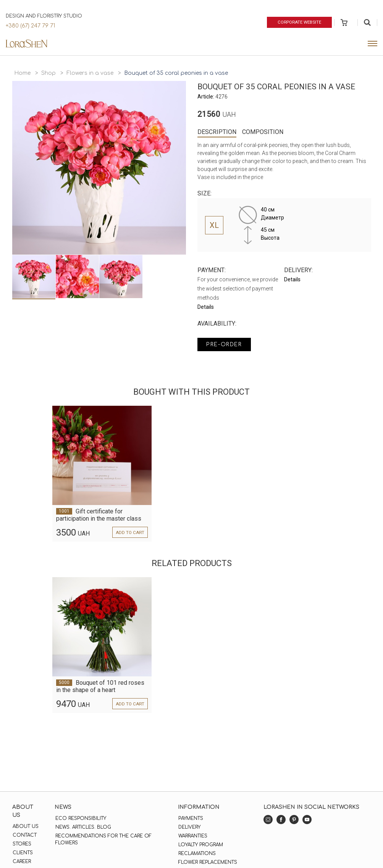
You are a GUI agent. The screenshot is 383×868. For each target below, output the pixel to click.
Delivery (189, 827)
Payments (190, 818)
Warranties (192, 836)
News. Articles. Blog (82, 827)
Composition (263, 132)
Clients (22, 853)
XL (214, 225)
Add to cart (130, 533)
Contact (24, 835)
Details (206, 307)
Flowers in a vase (90, 73)
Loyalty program (200, 845)
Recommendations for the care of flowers (103, 839)
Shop (48, 73)
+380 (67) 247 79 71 (30, 26)
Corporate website (298, 22)
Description (217, 132)
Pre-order (226, 345)
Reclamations (197, 853)
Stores (22, 844)
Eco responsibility (80, 818)
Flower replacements (207, 862)
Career (21, 862)
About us (25, 826)
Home (22, 73)
